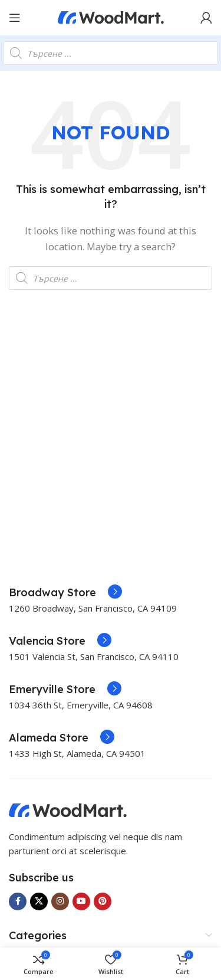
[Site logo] (111, 17)
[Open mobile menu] (15, 18)
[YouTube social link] (81, 901)
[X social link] (39, 901)
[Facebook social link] (18, 901)
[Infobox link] (65, 593)
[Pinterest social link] (103, 901)
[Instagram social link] (60, 901)
